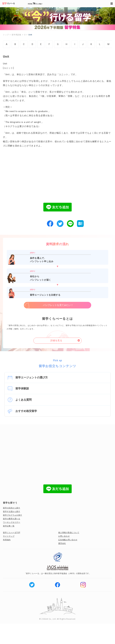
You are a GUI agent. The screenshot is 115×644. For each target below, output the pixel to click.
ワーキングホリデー (12, 522)
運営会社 (62, 543)
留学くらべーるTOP (12, 533)
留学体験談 (22, 388)
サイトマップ (9, 536)
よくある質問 (24, 400)
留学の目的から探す (12, 508)
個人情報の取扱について (69, 533)
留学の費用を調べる (12, 519)
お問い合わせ (64, 536)
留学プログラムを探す (13, 515)
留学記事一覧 (9, 526)
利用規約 (7, 540)
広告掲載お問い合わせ (68, 540)
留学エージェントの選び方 (32, 377)
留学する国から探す (12, 512)
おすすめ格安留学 (26, 411)
